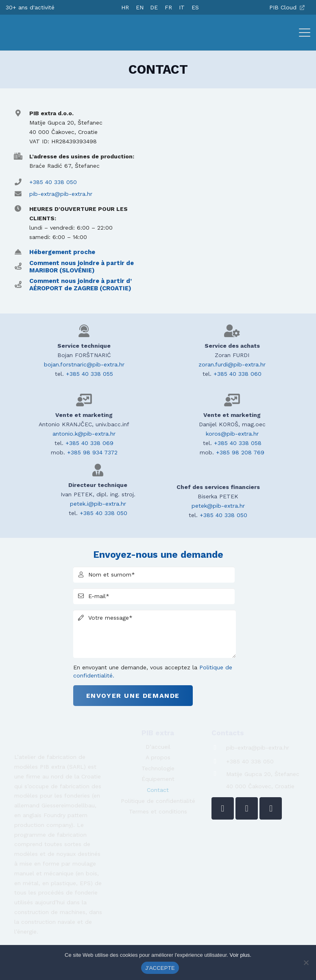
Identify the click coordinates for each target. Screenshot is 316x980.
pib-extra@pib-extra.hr (61, 194)
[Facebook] (247, 808)
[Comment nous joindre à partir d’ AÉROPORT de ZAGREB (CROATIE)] (22, 285)
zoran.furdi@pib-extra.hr (232, 364)
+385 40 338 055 (89, 374)
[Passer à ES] (195, 7)
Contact (158, 790)
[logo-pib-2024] (41, 33)
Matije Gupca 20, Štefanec (263, 774)
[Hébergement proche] (22, 252)
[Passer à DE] (154, 7)
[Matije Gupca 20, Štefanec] (219, 774)
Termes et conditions (158, 811)
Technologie (158, 768)
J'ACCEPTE (160, 968)
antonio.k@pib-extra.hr (84, 434)
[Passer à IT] (182, 7)
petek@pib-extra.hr (218, 506)
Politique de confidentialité (158, 801)
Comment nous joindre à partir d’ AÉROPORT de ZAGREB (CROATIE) (81, 285)
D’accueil (158, 747)
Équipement (158, 779)
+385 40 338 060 (238, 374)
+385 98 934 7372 (92, 452)
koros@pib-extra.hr (232, 434)
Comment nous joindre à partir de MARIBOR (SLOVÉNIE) (82, 267)
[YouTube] (271, 808)
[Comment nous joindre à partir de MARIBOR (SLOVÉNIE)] (22, 266)
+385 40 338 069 (89, 443)
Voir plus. (240, 955)
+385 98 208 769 (240, 452)
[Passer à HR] (125, 7)
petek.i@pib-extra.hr (98, 504)
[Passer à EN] (140, 7)
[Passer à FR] (168, 7)
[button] (305, 33)
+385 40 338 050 (53, 182)
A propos (158, 757)
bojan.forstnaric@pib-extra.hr (84, 364)
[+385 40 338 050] (219, 762)
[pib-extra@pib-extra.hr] (219, 748)
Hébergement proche (62, 252)
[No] (306, 962)
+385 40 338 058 (238, 443)
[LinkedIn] (223, 808)
